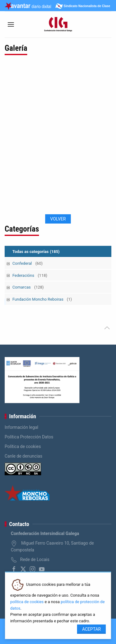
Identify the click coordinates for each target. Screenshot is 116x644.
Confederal (28, 263)
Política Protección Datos (29, 437)
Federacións (30, 275)
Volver (58, 219)
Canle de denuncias (24, 456)
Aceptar (91, 629)
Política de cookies (23, 446)
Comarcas (28, 287)
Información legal (21, 427)
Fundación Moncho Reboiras (42, 299)
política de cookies (27, 602)
